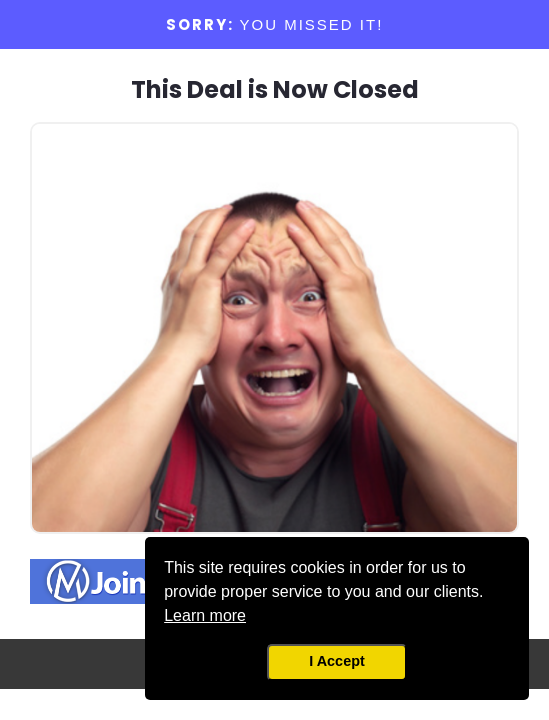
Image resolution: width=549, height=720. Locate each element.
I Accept (336, 661)
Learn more (205, 615)
